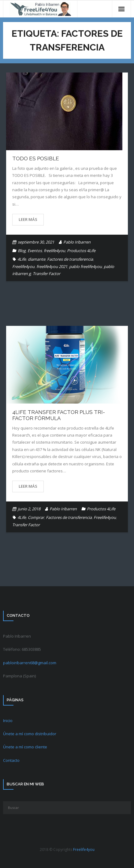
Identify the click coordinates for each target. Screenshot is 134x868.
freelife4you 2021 (52, 266)
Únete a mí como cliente (25, 747)
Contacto (11, 760)
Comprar (36, 517)
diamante (37, 259)
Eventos (35, 251)
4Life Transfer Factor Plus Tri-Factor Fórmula (59, 415)
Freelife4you (23, 266)
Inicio (8, 721)
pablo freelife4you (86, 266)
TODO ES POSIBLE (36, 158)
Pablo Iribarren (77, 242)
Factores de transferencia (70, 259)
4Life (22, 259)
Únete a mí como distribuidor (30, 734)
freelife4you (54, 251)
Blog (22, 251)
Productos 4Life (81, 251)
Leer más (28, 219)
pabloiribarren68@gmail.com (30, 663)
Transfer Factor (47, 274)
